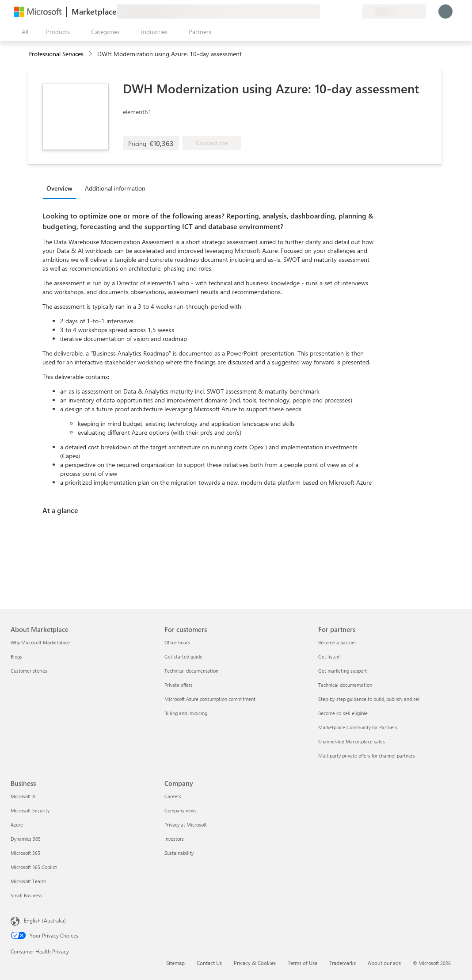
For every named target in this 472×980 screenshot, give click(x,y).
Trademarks (343, 963)
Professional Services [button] (56, 54)
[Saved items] (345, 11)
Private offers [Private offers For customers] (179, 685)
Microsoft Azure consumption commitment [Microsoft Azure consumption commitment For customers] (210, 699)
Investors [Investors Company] (174, 839)
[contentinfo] (91, 54)
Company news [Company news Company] (181, 810)
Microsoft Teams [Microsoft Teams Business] (29, 881)
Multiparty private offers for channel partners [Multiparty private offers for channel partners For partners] (367, 756)
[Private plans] (355, 11)
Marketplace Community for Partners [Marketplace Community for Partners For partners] (358, 727)
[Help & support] (334, 11)
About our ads (384, 963)
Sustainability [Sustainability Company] (179, 853)
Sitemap (175, 963)
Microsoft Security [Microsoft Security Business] (30, 810)
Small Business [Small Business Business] (27, 895)
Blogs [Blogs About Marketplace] (16, 657)
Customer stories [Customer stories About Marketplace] (29, 671)
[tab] (62, 188)
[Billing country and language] (394, 11)
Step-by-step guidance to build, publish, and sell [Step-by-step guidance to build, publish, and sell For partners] (369, 699)
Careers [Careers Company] (173, 796)
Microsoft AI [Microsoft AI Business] (24, 796)
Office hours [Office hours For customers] (177, 642)
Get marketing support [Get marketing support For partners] (343, 671)
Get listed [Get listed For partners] (329, 657)
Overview (59, 188)
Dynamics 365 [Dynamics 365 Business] (26, 839)
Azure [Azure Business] (17, 825)
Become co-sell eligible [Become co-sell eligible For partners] (343, 713)
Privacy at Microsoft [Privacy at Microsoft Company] (186, 825)
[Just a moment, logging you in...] (445, 11)
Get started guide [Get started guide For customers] (183, 657)
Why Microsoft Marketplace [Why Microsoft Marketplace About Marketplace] (40, 642)
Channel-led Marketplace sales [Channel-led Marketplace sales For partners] (352, 741)
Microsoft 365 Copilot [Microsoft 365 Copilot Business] (34, 867)
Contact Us (209, 963)
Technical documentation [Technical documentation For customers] (191, 671)
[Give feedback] (324, 11)
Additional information (115, 188)
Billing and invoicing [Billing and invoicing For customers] (186, 713)
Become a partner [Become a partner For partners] (337, 642)
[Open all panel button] (23, 32)
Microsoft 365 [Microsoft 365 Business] (25, 853)
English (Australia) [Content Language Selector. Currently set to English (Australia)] (45, 920)
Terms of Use (303, 963)
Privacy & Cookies (255, 963)
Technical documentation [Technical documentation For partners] (345, 685)
